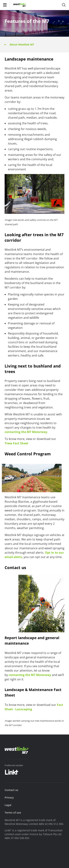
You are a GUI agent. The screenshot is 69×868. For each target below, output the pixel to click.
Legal (8, 805)
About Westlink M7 (19, 44)
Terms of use (13, 813)
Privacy (9, 797)
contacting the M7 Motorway (26, 432)
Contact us (11, 790)
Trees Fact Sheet (16, 443)
